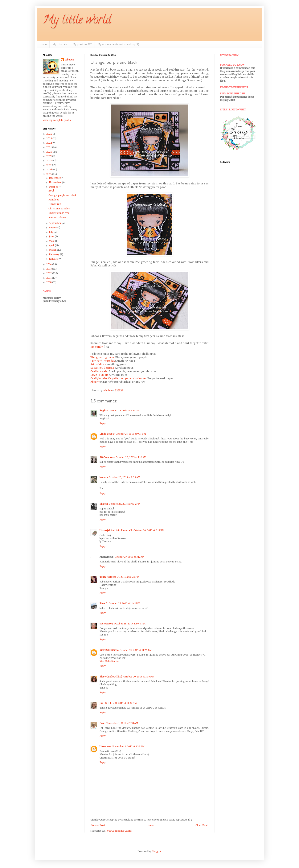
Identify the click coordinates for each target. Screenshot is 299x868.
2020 (49, 152)
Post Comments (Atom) (119, 831)
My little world (77, 21)
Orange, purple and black (62, 195)
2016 (49, 169)
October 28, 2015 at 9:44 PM (130, 624)
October (54, 187)
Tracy (103, 577)
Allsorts (95, 382)
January (54, 259)
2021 (49, 147)
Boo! (51, 191)
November (55, 182)
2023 (49, 138)
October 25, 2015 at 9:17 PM (131, 434)
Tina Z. (104, 603)
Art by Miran (98, 364)
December (55, 178)
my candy (97, 347)
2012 (49, 273)
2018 (49, 160)
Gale (102, 723)
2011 (49, 278)
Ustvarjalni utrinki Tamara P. (116, 530)
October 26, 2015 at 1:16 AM (131, 457)
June (52, 236)
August (53, 227)
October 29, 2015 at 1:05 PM (139, 677)
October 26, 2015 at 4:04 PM (125, 504)
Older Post (202, 825)
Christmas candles (59, 209)
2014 (49, 264)
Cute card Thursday (103, 361)
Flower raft (55, 204)
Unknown (105, 746)
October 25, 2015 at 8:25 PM (124, 411)
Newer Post (98, 825)
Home (43, 44)
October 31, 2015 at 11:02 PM (121, 703)
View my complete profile (57, 120)
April (52, 245)
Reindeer (54, 200)
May (52, 241)
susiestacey (106, 624)
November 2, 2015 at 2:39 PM (128, 746)
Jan (102, 703)
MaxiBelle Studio (109, 650)
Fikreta (104, 504)
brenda (104, 477)
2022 (49, 143)
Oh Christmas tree (59, 213)
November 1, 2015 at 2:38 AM (122, 723)
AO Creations (107, 457)
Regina (104, 411)
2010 (49, 282)
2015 (49, 174)
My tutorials (60, 44)
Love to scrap (99, 375)
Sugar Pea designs (102, 368)
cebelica (69, 60)
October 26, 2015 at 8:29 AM (125, 477)
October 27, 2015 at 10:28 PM (123, 577)
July (51, 232)
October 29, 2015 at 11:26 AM (136, 650)
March (53, 250)
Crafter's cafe (99, 371)
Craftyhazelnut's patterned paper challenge (118, 378)
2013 (49, 269)
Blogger (156, 851)
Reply (103, 423)
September (55, 223)
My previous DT (82, 44)
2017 (49, 165)
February (55, 254)
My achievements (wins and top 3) (118, 44)
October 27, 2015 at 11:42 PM (124, 603)
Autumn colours (57, 218)
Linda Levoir (107, 434)
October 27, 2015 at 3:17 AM (129, 557)
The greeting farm (102, 357)
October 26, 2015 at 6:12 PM (149, 530)
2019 (49, 156)
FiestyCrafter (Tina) (111, 677)
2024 (49, 134)
